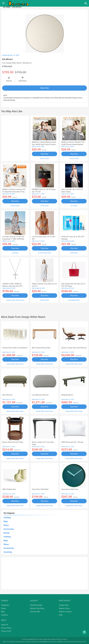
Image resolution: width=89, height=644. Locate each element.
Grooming (8, 552)
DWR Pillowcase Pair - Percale (72, 442)
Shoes (6, 525)
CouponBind (43, 641)
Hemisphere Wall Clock (70, 489)
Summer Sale (35, 611)
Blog (3, 611)
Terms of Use (6, 631)
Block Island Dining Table (41, 348)
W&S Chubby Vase (9, 489)
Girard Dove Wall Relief (40, 489)
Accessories (9, 529)
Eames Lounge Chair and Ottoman (74, 348)
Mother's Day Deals (37, 608)
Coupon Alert (64, 605)
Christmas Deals (36, 605)
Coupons (4, 615)
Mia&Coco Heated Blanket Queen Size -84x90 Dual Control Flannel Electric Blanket (44, 144)
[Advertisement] (15, 138)
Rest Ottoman (7, 395)
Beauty (6, 533)
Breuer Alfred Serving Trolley (13, 442)
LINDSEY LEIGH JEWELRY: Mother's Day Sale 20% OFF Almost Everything (12, 286)
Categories (5, 605)
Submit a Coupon (65, 611)
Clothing (7, 517)
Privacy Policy (6, 628)
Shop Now (45, 88)
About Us (5, 625)
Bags (6, 521)
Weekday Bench (67, 395)
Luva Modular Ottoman (40, 395)
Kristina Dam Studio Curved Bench (15, 348)
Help (61, 615)
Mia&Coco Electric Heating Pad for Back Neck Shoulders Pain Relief (14, 192)
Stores (4, 608)
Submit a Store (64, 608)
